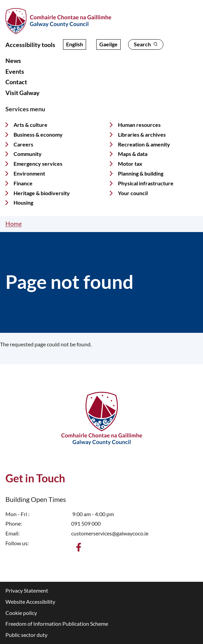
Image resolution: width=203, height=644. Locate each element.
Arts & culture (31, 125)
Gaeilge (108, 44)
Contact (16, 82)
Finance (23, 183)
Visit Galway (23, 93)
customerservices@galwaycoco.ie (110, 533)
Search (146, 44)
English (75, 44)
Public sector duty (26, 635)
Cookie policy (21, 613)
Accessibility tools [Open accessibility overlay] (30, 45)
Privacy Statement (27, 590)
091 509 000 (86, 523)
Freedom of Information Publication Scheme (57, 624)
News (13, 61)
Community (28, 154)
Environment (29, 173)
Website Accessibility (30, 602)
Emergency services (38, 164)
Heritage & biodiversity (42, 193)
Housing (23, 202)
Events (15, 71)
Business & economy (38, 134)
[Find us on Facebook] (79, 547)
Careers (23, 144)
